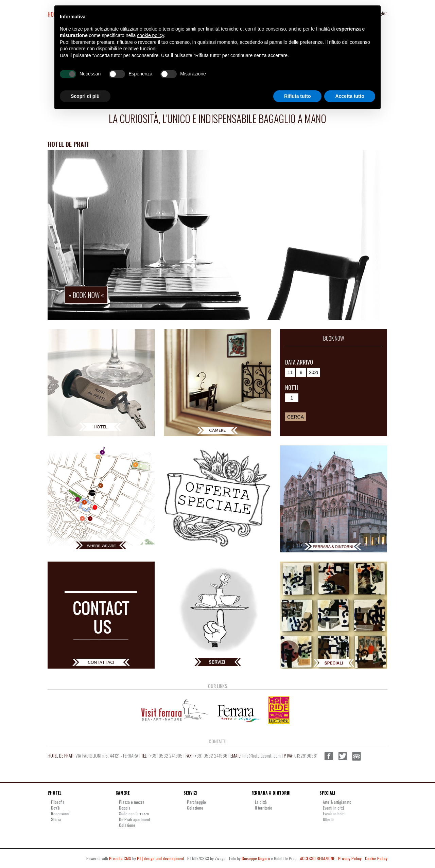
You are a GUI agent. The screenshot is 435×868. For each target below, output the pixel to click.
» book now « (86, 295)
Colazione (127, 825)
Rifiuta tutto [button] (298, 96)
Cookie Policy (376, 858)
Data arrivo (299, 362)
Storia (56, 819)
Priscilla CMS (120, 858)
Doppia (125, 808)
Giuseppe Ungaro (256, 858)
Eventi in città (334, 808)
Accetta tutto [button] (350, 96)
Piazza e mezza (132, 802)
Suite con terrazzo (134, 813)
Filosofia (58, 802)
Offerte (328, 819)
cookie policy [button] (150, 35)
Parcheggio (196, 802)
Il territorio (264, 808)
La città (261, 802)
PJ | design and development (160, 858)
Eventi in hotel (334, 813)
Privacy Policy (350, 858)
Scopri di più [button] (85, 96)
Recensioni (60, 813)
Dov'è (55, 808)
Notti (292, 388)
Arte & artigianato (337, 802)
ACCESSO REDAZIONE (317, 858)
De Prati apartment (134, 819)
